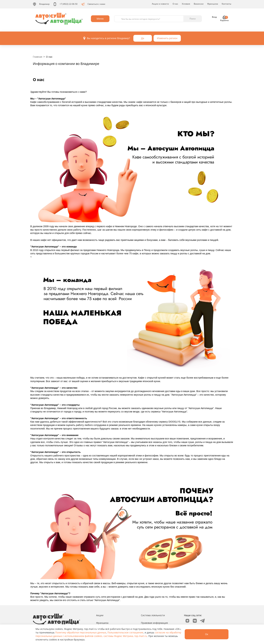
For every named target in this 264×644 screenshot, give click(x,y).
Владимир (41, 4)
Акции (100, 615)
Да (143, 38)
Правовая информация (154, 623)
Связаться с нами (93, 4)
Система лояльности (153, 615)
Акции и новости (160, 4)
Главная (38, 57)
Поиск (193, 19)
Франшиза (213, 4)
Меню (100, 19)
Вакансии (199, 4)
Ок (207, 634)
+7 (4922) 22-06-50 (65, 4)
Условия (186, 4)
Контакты (226, 4)
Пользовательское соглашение (125, 632)
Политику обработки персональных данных (81, 632)
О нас (175, 4)
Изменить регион (167, 38)
